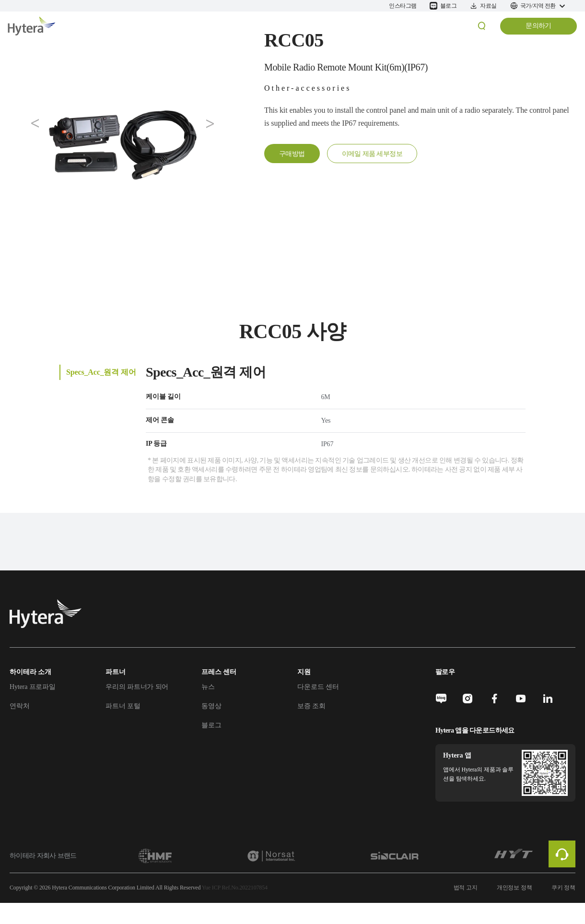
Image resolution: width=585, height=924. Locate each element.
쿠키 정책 (563, 888)
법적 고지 (466, 888)
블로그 (211, 725)
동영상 (211, 706)
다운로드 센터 (318, 687)
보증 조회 (311, 706)
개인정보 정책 (515, 888)
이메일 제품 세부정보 (372, 154)
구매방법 (292, 154)
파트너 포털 (123, 706)
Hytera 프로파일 (33, 687)
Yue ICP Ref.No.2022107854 (235, 888)
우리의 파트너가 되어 (137, 687)
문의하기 (538, 26)
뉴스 (208, 687)
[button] (35, 124)
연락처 (20, 706)
